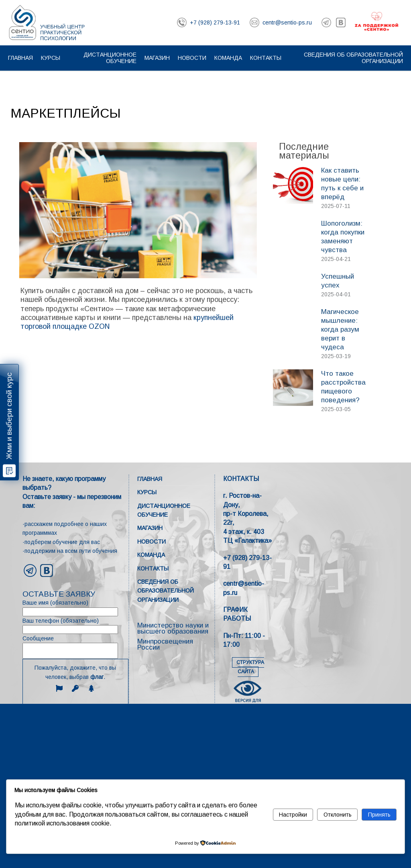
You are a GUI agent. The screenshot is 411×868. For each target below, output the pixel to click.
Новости (192, 58)
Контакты (266, 58)
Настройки (293, 815)
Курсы (51, 58)
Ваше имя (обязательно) (76, 608)
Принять (379, 815)
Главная (20, 58)
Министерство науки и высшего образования (173, 628)
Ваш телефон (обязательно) (76, 626)
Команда (228, 58)
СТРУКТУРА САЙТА (250, 667)
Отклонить (338, 815)
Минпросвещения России (165, 644)
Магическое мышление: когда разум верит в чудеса (340, 329)
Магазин (157, 58)
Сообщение (76, 647)
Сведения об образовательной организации (166, 591)
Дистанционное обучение (110, 58)
